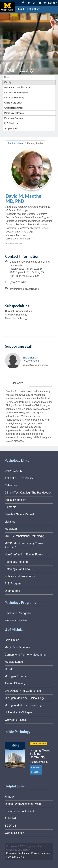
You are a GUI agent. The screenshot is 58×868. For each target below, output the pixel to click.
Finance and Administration (17, 87)
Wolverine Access (16, 720)
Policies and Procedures (20, 576)
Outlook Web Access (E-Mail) (23, 804)
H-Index (10, 797)
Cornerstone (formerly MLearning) (26, 655)
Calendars (11, 485)
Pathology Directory (14, 118)
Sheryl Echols (30, 358)
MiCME (9, 669)
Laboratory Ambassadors (16, 92)
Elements (10, 507)
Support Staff (11, 128)
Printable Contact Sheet (19, 811)
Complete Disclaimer (18, 853)
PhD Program (13, 584)
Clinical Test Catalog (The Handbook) (28, 493)
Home (7, 77)
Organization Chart (13, 108)
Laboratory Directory (14, 98)
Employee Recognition (19, 613)
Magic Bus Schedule (17, 647)
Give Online (12, 640)
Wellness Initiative (16, 620)
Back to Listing (16, 143)
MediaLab (11, 529)
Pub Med (10, 818)
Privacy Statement (41, 853)
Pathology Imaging (16, 562)
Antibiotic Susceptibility (19, 478)
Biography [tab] (17, 383)
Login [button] (53, 3)
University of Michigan (18, 712)
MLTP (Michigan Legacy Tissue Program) (24, 545)
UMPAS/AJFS (13, 471)
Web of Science (14, 833)
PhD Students (11, 123)
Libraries (10, 522)
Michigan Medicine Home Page (24, 705)
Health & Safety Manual (19, 514)
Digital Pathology (15, 500)
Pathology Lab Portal (18, 569)
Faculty (8, 82)
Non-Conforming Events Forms (24, 555)
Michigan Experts (15, 676)
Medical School (14, 662)
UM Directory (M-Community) (23, 691)
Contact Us (36, 768)
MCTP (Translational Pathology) (24, 536)
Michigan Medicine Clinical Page (25, 698)
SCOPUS (11, 826)
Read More (36, 772)
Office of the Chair (13, 103)
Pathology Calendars (14, 113)
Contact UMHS (16, 857)
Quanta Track (13, 591)
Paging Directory (15, 683)
